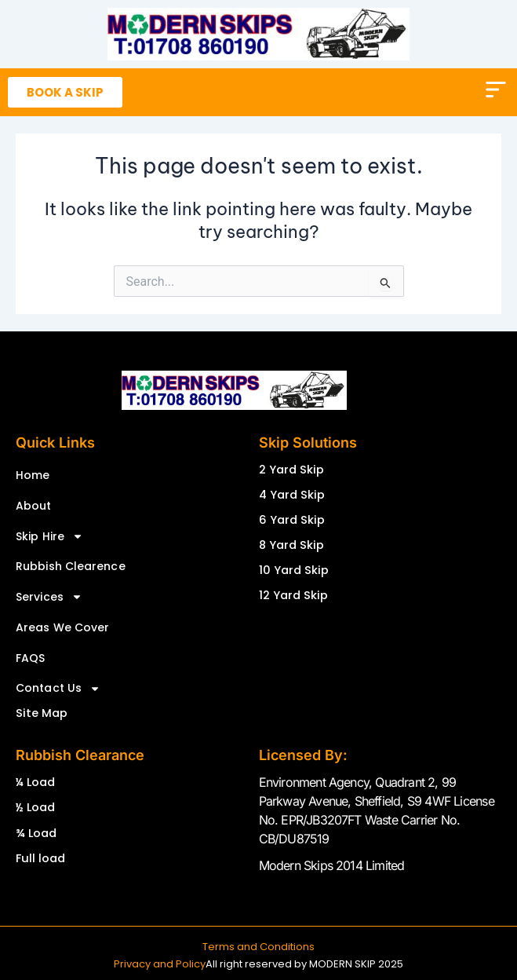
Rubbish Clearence (71, 566)
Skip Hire (49, 536)
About (34, 506)
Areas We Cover (62, 627)
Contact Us (58, 689)
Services (49, 597)
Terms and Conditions (258, 947)
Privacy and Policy (160, 964)
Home (33, 475)
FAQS (30, 658)
